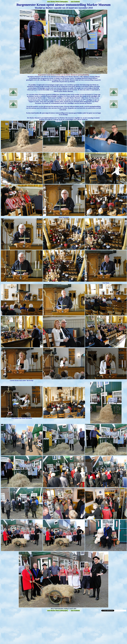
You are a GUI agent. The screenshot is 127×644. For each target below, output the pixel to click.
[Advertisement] (20, 614)
